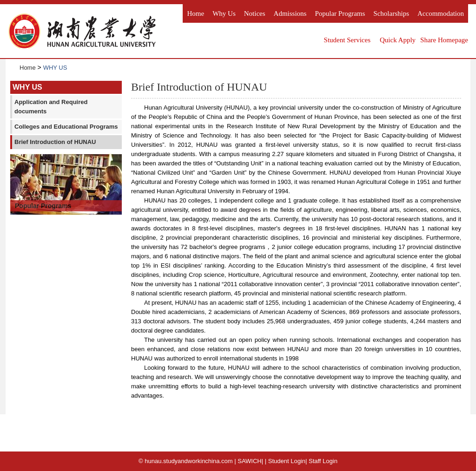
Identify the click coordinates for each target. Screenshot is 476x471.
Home (195, 13)
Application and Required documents (51, 107)
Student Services (347, 40)
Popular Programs (340, 13)
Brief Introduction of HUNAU (55, 142)
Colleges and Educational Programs (66, 127)
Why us (224, 13)
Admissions (290, 13)
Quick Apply (398, 40)
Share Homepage (444, 40)
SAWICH (250, 461)
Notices (255, 13)
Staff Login (323, 461)
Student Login (287, 461)
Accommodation (441, 13)
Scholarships (391, 13)
